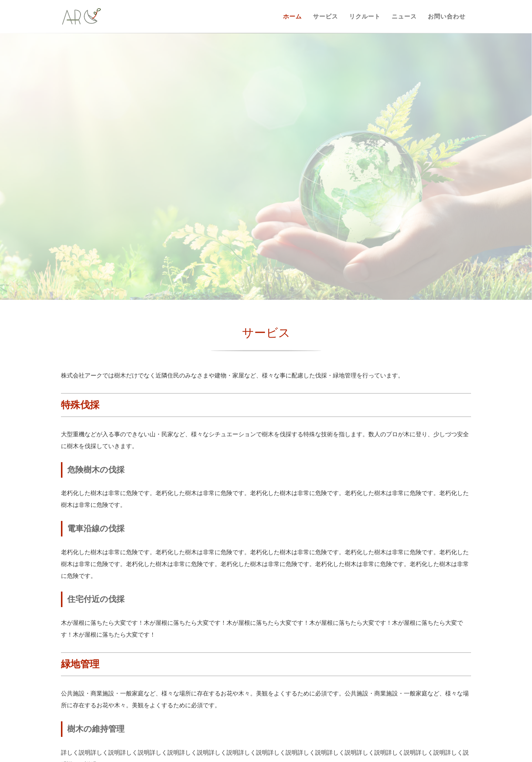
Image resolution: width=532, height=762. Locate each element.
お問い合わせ (447, 16)
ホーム (292, 16)
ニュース (404, 16)
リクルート (365, 16)
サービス (325, 16)
